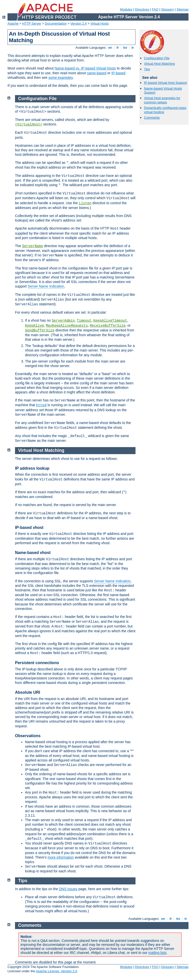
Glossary (167, 9)
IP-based (118, 73)
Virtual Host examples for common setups (162, 100)
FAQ (155, 9)
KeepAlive (34, 326)
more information (61, 857)
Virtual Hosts (100, 23)
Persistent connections (37, 663)
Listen (85, 203)
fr (118, 48)
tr (133, 48)
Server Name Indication (46, 286)
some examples (60, 78)
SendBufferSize (40, 330)
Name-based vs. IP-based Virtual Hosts (85, 68)
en (110, 48)
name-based (97, 73)
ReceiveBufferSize (108, 326)
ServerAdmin (63, 321)
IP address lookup (32, 468)
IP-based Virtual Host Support (165, 83)
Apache (13, 23)
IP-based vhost (29, 528)
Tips (147, 69)
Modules (126, 9)
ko (125, 48)
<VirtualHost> (29, 124)
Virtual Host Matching (159, 64)
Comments (152, 118)
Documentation (56, 23)
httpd (41, 405)
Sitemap (182, 9)
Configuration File (157, 58)
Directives (142, 9)
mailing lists (157, 953)
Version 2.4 (79, 23)
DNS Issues (68, 889)
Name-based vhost (33, 553)
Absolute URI (27, 692)
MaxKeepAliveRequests (67, 326)
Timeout (84, 321)
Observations (28, 736)
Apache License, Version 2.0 (56, 971)
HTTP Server (32, 23)
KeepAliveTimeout (110, 321)
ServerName (32, 246)
